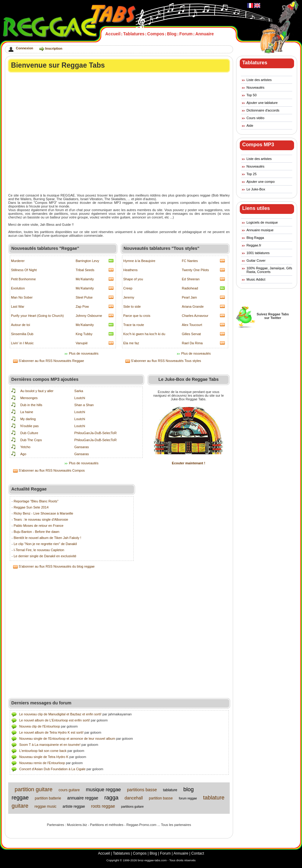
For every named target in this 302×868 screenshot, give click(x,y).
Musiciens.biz (77, 825)
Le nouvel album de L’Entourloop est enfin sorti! (55, 720)
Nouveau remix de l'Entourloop (42, 763)
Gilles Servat (191, 334)
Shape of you (133, 279)
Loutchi (80, 398)
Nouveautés (255, 87)
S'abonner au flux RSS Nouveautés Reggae (51, 361)
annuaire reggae (83, 798)
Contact (198, 853)
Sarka (79, 391)
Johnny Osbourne (89, 316)
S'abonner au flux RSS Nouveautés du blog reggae (57, 566)
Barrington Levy (87, 261)
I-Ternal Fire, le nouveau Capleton (39, 550)
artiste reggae (74, 806)
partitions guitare (132, 807)
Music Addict (256, 279)
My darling (28, 419)
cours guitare (69, 790)
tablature (170, 790)
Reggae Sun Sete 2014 (31, 507)
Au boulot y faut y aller (37, 391)
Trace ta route (134, 325)
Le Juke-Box (256, 189)
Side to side (132, 306)
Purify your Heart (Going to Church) (37, 316)
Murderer (18, 261)
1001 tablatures (258, 253)
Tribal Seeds (85, 270)
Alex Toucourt (192, 325)
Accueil (113, 34)
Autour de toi (20, 325)
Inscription (54, 48)
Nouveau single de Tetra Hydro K (44, 757)
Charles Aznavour (195, 316)
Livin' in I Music (22, 343)
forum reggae (188, 798)
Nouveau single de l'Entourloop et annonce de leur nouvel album (67, 739)
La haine (27, 412)
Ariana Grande (193, 306)
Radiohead (190, 288)
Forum (186, 34)
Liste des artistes (259, 80)
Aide (250, 126)
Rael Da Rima (192, 343)
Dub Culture (29, 433)
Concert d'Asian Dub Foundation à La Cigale (52, 769)
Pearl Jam (189, 297)
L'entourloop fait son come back (43, 751)
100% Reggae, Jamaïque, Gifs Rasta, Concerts (269, 270)
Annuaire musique (260, 230)
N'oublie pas (29, 426)
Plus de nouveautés (84, 353)
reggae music (45, 806)
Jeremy (129, 297)
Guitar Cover (256, 260)
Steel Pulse (84, 297)
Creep (128, 288)
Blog (172, 34)
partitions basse (142, 790)
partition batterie (48, 798)
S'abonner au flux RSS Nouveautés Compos (52, 470)
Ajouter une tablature (262, 103)
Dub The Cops (31, 440)
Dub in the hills (31, 405)
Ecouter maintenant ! (188, 463)
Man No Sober (22, 297)
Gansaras (82, 447)
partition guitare (34, 789)
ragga (111, 798)
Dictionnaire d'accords (263, 110)
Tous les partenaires (176, 825)
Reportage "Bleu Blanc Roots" (36, 501)
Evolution (18, 288)
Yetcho (25, 447)
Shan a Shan (84, 405)
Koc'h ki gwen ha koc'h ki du (144, 334)
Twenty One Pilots (195, 270)
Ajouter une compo (261, 182)
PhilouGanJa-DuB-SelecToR (96, 433)
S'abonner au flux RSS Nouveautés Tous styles (166, 361)
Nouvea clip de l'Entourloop (40, 726)
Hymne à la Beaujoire (139, 261)
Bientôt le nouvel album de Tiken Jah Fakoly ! (47, 538)
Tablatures (134, 34)
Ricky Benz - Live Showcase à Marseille (43, 513)
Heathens (130, 270)
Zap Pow (82, 306)
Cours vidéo (255, 118)
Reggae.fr (254, 245)
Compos (156, 34)
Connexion (25, 48)
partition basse (161, 798)
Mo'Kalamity (85, 279)
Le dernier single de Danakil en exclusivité (45, 556)
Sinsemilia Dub (22, 334)
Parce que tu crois (137, 316)
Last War (18, 306)
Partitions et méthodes (107, 825)
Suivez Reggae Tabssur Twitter (273, 316)
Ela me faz (131, 343)
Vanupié (82, 343)
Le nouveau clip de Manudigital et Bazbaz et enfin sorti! (60, 714)
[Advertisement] (57, 133)
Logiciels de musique (262, 222)
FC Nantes (190, 261)
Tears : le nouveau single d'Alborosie (41, 519)
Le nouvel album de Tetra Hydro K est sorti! (51, 732)
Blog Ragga (255, 238)
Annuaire (205, 34)
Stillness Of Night (24, 270)
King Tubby (84, 334)
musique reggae (103, 790)
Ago (23, 454)
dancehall (134, 798)
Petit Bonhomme (23, 279)
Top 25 (252, 174)
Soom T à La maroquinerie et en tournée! (50, 745)
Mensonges (29, 398)
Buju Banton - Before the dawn (37, 532)
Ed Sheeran (191, 279)
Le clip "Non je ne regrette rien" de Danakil (45, 544)
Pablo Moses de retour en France (39, 526)
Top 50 (252, 95)
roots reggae (103, 806)
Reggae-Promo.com (141, 825)
